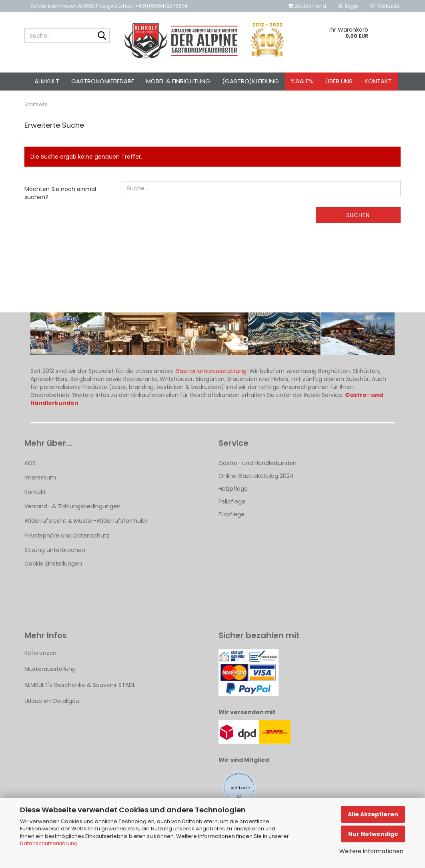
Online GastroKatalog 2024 (256, 476)
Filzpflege (232, 514)
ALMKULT (47, 81)
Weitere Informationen (371, 851)
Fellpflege (232, 501)
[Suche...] (102, 36)
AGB (30, 463)
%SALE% (302, 81)
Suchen (358, 215)
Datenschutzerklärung (49, 843)
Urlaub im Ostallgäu (52, 701)
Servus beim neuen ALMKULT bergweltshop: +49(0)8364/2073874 (109, 6)
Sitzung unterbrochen (55, 550)
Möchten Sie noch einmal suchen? (60, 193)
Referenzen (40, 653)
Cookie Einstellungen (53, 564)
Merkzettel (385, 6)
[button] (307, 6)
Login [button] (348, 6)
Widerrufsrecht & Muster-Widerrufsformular (86, 521)
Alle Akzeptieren (373, 814)
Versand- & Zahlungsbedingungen (72, 506)
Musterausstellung (50, 669)
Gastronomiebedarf (103, 81)
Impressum (40, 477)
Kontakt (378, 81)
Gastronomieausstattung (211, 371)
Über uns (339, 81)
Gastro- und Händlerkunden (258, 463)
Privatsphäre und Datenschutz (67, 536)
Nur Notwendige (373, 834)
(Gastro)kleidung (251, 81)
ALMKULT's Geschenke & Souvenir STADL (80, 685)
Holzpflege (233, 489)
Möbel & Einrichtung (178, 81)
